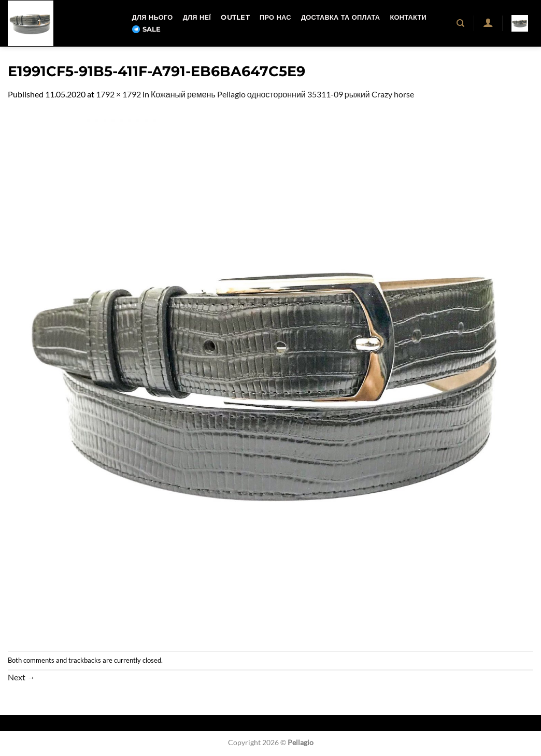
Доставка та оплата (340, 17)
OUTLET (235, 17)
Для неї (197, 17)
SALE (147, 30)
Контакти (408, 17)
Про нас (275, 17)
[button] (488, 22)
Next (22, 677)
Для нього (153, 17)
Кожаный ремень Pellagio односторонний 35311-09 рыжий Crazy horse (282, 94)
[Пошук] (461, 23)
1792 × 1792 (118, 94)
